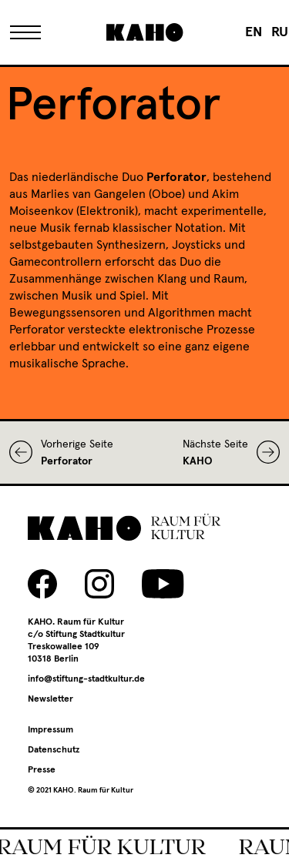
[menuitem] (254, 32)
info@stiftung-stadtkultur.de (86, 679)
